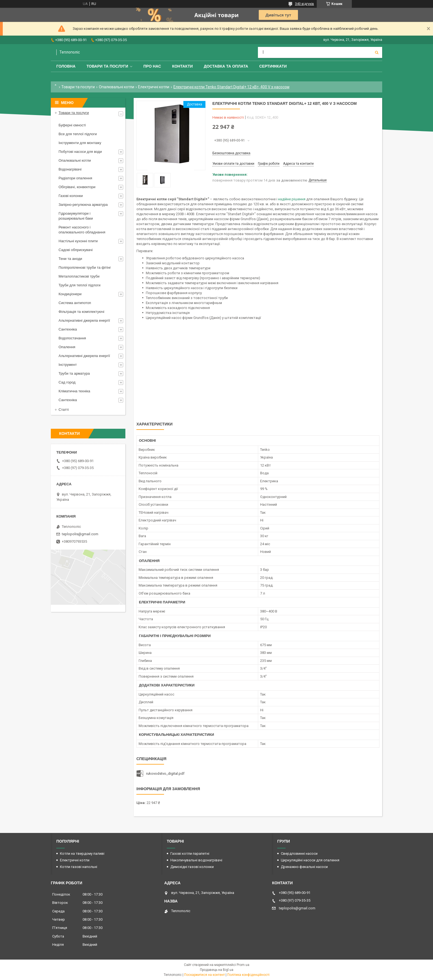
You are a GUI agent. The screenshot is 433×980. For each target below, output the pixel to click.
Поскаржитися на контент (204, 975)
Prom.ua (243, 965)
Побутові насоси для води (80, 152)
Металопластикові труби (79, 276)
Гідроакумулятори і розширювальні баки (76, 216)
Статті (64, 410)
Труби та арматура (74, 373)
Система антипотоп (75, 303)
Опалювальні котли (117, 87)
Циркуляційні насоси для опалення (310, 860)
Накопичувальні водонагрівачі (196, 860)
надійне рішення (292, 199)
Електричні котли (154, 87)
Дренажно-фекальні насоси (304, 867)
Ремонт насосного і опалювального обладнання (82, 230)
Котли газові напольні (79, 867)
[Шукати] (377, 52)
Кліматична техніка (74, 391)
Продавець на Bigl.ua (217, 970)
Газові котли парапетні (190, 853)
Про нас (152, 66)
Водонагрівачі (70, 169)
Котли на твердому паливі (82, 853)
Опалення (67, 347)
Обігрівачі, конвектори (77, 187)
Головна (66, 66)
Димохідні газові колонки (192, 867)
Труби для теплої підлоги (80, 285)
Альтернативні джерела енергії (84, 320)
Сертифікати (273, 66)
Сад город (67, 382)
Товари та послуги (107, 66)
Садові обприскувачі (76, 250)
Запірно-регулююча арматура (83, 205)
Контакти (182, 66)
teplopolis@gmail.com (80, 534)
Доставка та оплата (226, 66)
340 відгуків (304, 4)
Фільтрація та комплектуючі (81, 312)
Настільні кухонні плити (78, 241)
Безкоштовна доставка (231, 153)
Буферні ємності (72, 125)
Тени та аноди (70, 259)
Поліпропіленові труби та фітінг (85, 267)
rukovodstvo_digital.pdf (165, 773)
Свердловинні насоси (299, 853)
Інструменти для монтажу (80, 143)
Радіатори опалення (75, 178)
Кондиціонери (70, 294)
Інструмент (68, 365)
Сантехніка (68, 329)
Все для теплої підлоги (78, 134)
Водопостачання (72, 338)
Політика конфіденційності (248, 975)
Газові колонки (71, 196)
